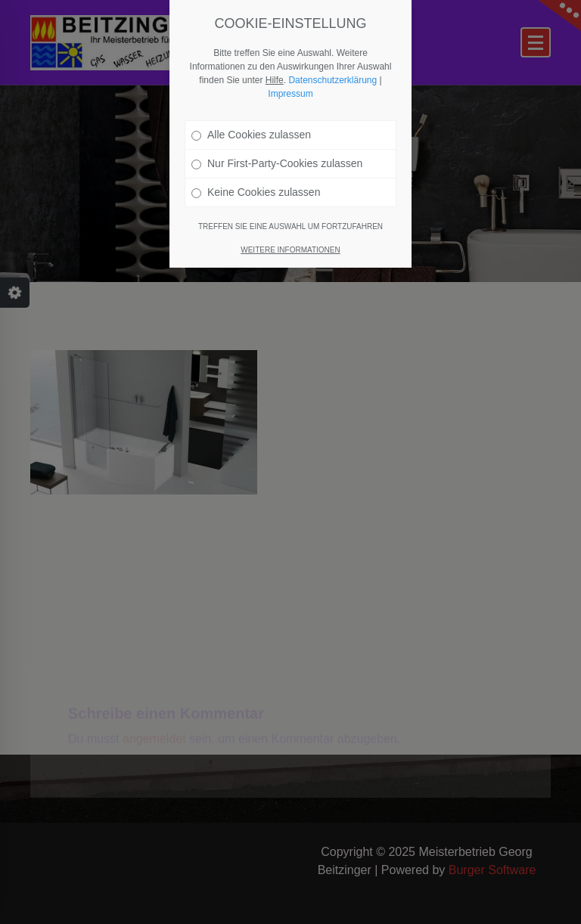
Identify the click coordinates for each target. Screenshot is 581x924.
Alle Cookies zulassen (251, 135)
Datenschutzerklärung (332, 80)
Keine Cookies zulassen (256, 192)
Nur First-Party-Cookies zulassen (277, 163)
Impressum (290, 94)
